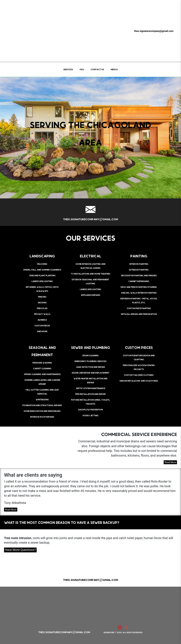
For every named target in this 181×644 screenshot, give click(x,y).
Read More (170, 462)
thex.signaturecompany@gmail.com (154, 31)
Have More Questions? (20, 550)
